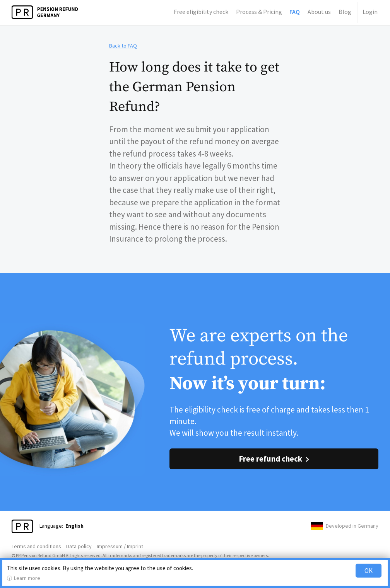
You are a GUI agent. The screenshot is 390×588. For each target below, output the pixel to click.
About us (319, 12)
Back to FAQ (123, 46)
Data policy (79, 546)
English (74, 526)
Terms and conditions (36, 546)
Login (370, 12)
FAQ (295, 12)
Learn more (27, 578)
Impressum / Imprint (120, 546)
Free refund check (270, 459)
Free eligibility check (201, 12)
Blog (345, 12)
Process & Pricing (259, 12)
